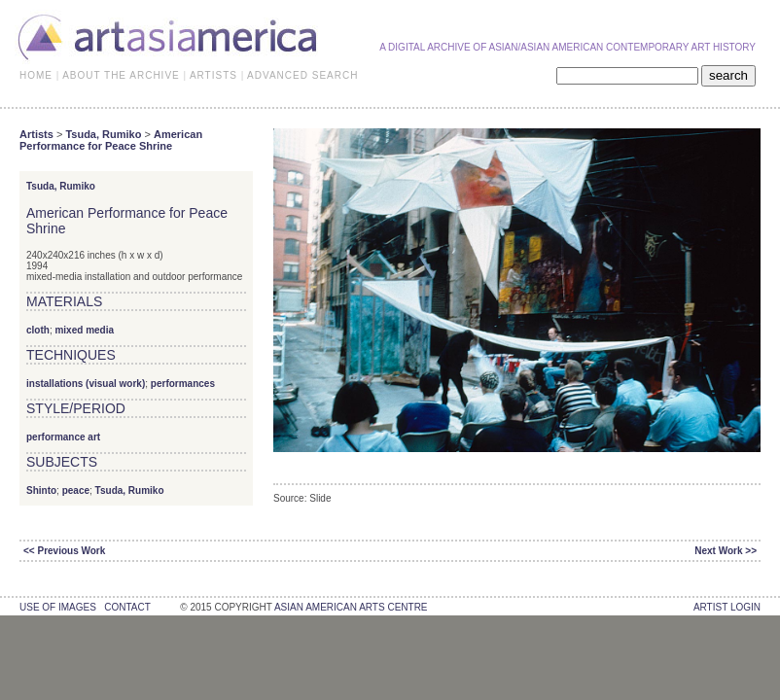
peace (76, 490)
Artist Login (727, 607)
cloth (38, 330)
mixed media (84, 330)
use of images (58, 607)
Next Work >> (726, 551)
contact (127, 607)
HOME (36, 75)
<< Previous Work (64, 551)
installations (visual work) (86, 384)
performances (183, 384)
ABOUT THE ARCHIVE (121, 75)
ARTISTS (213, 75)
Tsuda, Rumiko (103, 134)
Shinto (41, 490)
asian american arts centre (351, 607)
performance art (63, 437)
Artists (36, 134)
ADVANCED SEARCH (302, 75)
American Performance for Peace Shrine (111, 140)
